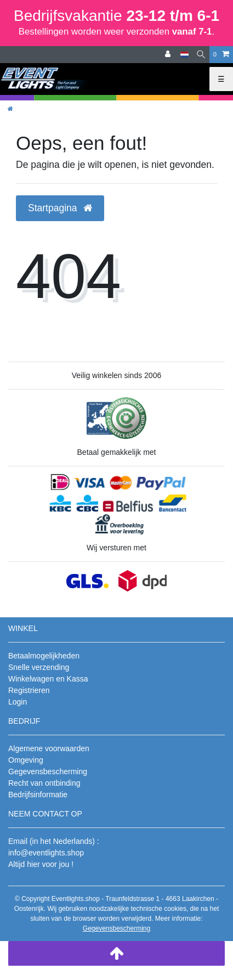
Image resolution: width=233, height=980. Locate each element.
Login (18, 702)
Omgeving (26, 760)
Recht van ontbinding (44, 783)
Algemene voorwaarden (49, 748)
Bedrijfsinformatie (38, 795)
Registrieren (29, 690)
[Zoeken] (201, 55)
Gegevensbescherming (48, 771)
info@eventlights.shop (46, 853)
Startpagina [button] (60, 208)
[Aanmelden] (169, 55)
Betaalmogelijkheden (44, 656)
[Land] (184, 55)
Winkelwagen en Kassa (48, 679)
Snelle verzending (39, 667)
